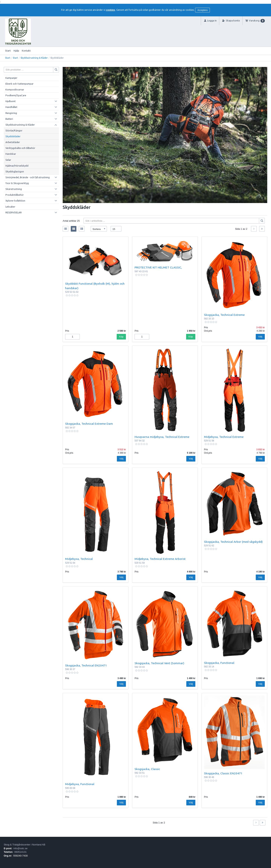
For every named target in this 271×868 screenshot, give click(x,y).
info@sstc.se (20, 848)
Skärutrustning (14, 189)
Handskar (11, 154)
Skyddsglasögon (15, 171)
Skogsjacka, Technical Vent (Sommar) (159, 663)
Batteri (9, 119)
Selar (8, 160)
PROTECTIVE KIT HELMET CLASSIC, (158, 267)
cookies (110, 10)
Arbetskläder (13, 142)
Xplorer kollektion (15, 201)
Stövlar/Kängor (14, 130)
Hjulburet (11, 101)
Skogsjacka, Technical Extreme (224, 315)
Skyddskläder (13, 136)
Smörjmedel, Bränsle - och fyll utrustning (28, 177)
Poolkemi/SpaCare (16, 95)
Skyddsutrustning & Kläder (34, 58)
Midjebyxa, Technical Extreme (224, 437)
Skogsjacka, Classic (147, 769)
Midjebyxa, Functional (80, 784)
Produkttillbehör (15, 195)
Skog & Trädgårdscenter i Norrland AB (24, 845)
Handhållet (11, 107)
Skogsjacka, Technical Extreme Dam (89, 424)
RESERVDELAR (14, 212)
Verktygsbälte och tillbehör (20, 148)
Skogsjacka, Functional (219, 663)
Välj (260, 337)
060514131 (20, 852)
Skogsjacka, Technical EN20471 (86, 665)
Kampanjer (11, 78)
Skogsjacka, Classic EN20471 (223, 773)
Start (8, 51)
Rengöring (11, 113)
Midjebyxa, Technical (79, 559)
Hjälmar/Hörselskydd (17, 166)
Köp (121, 337)
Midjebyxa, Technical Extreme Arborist (160, 559)
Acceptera (202, 10)
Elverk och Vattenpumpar (19, 84)
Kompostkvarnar (15, 89)
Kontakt (26, 51)
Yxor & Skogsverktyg (17, 183)
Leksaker (10, 207)
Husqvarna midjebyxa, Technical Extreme (162, 437)
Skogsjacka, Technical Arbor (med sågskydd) (233, 542)
